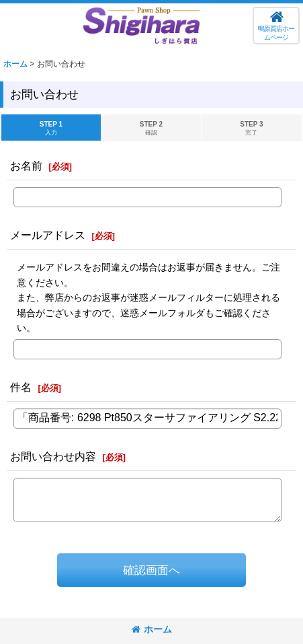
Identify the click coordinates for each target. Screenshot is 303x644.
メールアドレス (48, 235)
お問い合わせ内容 (53, 456)
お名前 (26, 166)
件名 (21, 387)
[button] (276, 26)
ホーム (152, 629)
